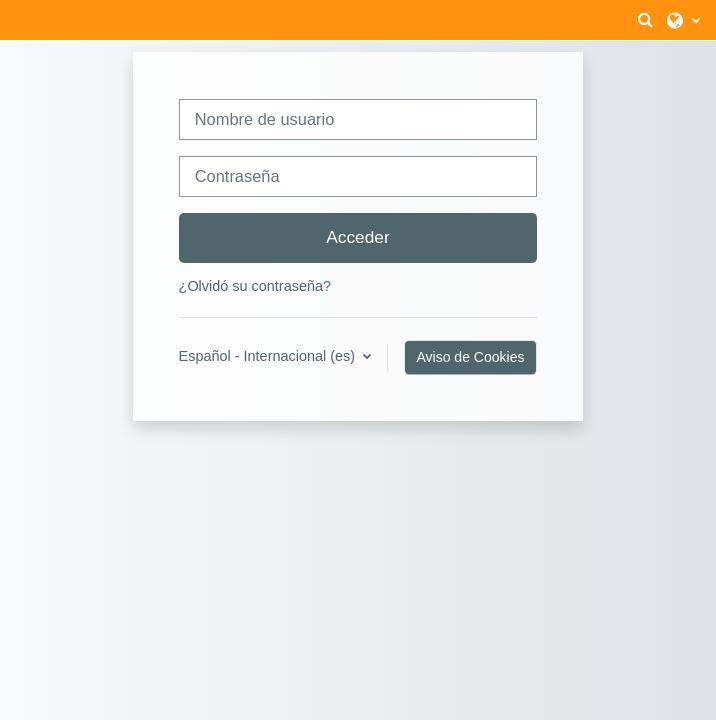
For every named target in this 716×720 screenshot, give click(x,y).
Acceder (358, 237)
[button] (645, 20)
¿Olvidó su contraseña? (255, 286)
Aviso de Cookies (471, 357)
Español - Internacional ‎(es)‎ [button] (269, 356)
